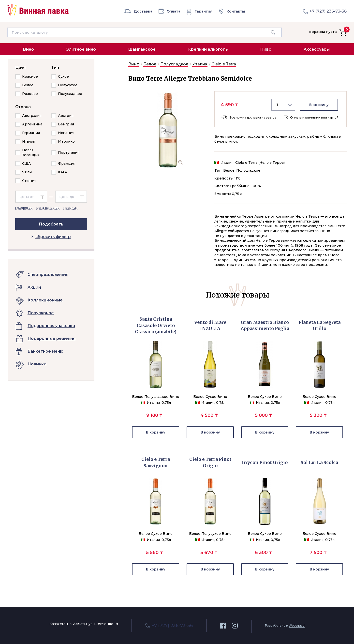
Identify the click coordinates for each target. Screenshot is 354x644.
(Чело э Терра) (272, 163)
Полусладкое (174, 64)
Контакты (236, 11)
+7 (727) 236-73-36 (328, 11)
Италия (200, 64)
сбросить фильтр (53, 237)
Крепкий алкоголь (208, 49)
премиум (70, 208)
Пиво (266, 49)
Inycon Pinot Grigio (265, 462)
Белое (150, 64)
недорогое (24, 208)
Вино (28, 49)
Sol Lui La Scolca (319, 462)
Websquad (297, 625)
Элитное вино (81, 49)
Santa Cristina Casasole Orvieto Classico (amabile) (156, 325)
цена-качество (48, 208)
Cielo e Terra (224, 64)
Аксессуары (317, 49)
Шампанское (142, 49)
